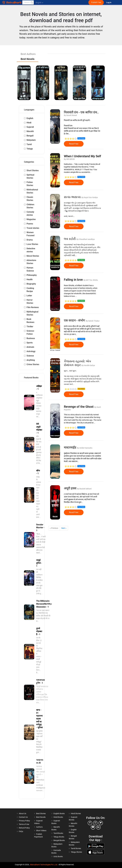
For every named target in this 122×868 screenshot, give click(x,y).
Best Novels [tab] (28, 59)
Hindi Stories (76, 814)
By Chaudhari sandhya (86, 239)
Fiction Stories (30, 184)
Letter (29, 296)
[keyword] (28, 2)
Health (30, 279)
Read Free (74, 144)
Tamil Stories (76, 848)
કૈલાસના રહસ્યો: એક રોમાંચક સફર (78, 363)
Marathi (30, 131)
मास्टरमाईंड (70, 447)
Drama (30, 240)
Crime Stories (33, 364)
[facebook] (90, 823)
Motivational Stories (32, 191)
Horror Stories (30, 301)
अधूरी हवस (70, 488)
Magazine (31, 219)
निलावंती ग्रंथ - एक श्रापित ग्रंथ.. (81, 112)
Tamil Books (58, 833)
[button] (32, 2)
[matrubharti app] (60, 2)
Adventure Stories (31, 262)
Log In (109, 2)
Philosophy (32, 275)
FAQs (21, 831)
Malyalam (31, 140)
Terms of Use (24, 824)
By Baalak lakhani (84, 489)
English (30, 118)
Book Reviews (30, 321)
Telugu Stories (76, 852)
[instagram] (95, 823)
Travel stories (33, 228)
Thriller (30, 327)
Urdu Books (58, 856)
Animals (30, 347)
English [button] (39, 3)
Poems (30, 224)
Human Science (30, 269)
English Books (59, 814)
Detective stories (31, 250)
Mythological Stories (32, 313)
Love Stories (32, 244)
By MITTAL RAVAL (91, 280)
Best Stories (41, 814)
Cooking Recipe (30, 290)
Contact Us (23, 817)
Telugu (30, 149)
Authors (39, 827)
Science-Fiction (31, 332)
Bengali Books (59, 840)
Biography (31, 284)
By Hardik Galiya (88, 365)
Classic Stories (30, 199)
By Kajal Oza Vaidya (90, 197)
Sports (30, 343)
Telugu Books (59, 837)
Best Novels (41, 817)
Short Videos (41, 831)
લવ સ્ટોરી (70, 239)
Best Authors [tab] (28, 54)
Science (30, 356)
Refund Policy (24, 828)
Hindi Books (58, 817)
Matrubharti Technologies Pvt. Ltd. (44, 865)
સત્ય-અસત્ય (73, 197)
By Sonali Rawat (70, 115)
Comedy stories (30, 213)
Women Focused (30, 234)
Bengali (30, 136)
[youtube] (93, 827)
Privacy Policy (24, 821)
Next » (64, 528)
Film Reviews (33, 307)
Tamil (29, 144)
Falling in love (74, 280)
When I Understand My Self (82, 156)
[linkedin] (98, 827)
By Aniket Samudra (85, 448)
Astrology (31, 351)
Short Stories (33, 170)
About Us (23, 814)
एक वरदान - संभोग (75, 320)
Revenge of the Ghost (79, 407)
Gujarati (30, 127)
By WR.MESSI (69, 159)
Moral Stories (33, 256)
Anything (31, 360)
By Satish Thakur (93, 321)
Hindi (29, 123)
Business (31, 338)
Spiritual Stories (30, 176)
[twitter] (101, 823)
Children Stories (30, 206)
